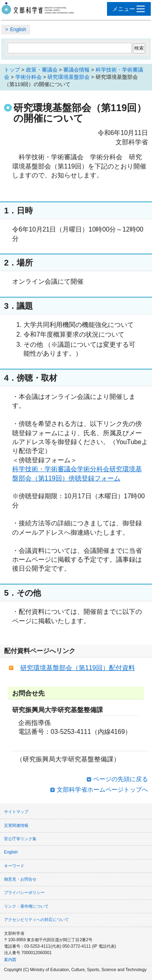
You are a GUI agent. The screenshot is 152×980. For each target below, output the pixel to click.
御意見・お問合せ (20, 879)
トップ (12, 70)
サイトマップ (16, 812)
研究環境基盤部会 (69, 77)
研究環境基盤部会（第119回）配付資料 (78, 668)
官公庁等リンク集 (20, 839)
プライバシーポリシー (24, 893)
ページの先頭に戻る (121, 779)
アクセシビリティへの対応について (36, 920)
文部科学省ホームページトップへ (102, 789)
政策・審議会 (42, 70)
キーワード (14, 866)
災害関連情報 (16, 825)
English (18, 30)
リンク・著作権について (26, 906)
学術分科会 (29, 77)
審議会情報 (76, 70)
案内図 (10, 960)
